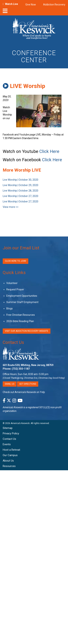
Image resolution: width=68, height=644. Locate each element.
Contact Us (13, 342)
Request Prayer (15, 289)
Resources (9, 466)
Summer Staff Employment (22, 302)
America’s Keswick (20, 423)
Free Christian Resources (21, 315)
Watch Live (12, 4)
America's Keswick (13, 407)
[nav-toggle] (5, 12)
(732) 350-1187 (21, 369)
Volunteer (12, 283)
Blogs (10, 308)
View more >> (11, 207)
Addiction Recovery (54, 5)
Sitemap (8, 428)
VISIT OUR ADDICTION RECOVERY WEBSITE (27, 331)
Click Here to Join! (16, 261)
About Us (8, 461)
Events (7, 444)
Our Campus (10, 455)
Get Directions (28, 384)
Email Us (10, 384)
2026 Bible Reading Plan (20, 321)
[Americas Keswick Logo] (34, 29)
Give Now (31, 5)
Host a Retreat (11, 450)
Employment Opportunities (22, 296)
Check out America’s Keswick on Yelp (24, 392)
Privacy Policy (11, 433)
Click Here (49, 151)
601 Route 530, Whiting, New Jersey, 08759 (28, 365)
